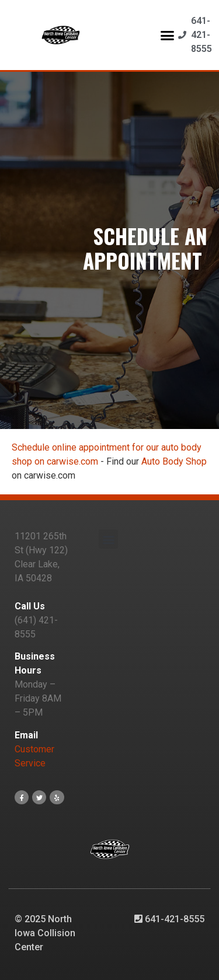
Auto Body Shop (174, 461)
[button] (167, 35)
